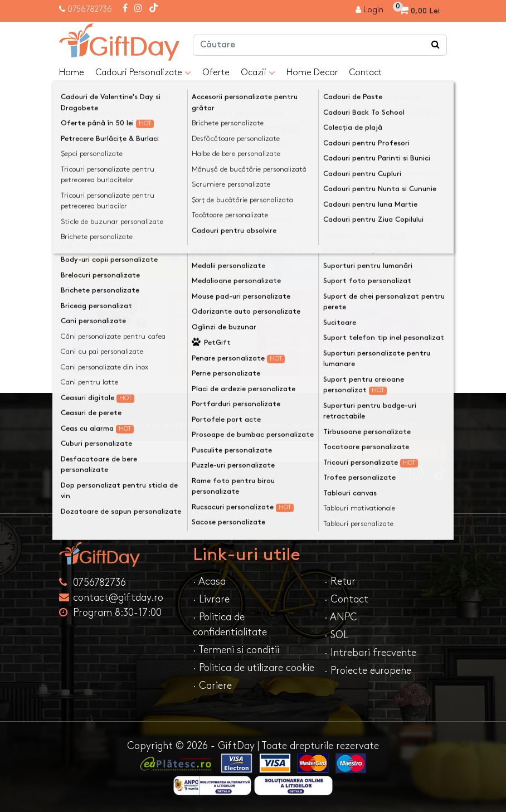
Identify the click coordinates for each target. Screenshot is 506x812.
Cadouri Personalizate (143, 73)
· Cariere (212, 686)
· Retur (340, 582)
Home (72, 73)
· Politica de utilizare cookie (254, 668)
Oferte (216, 73)
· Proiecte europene (368, 671)
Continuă (420, 147)
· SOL (336, 635)
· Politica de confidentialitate (230, 625)
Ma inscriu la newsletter (390, 451)
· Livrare (211, 599)
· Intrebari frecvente (370, 653)
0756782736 (90, 9)
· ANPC (341, 617)
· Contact (346, 599)
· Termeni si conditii (236, 650)
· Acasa (209, 582)
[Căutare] (436, 45)
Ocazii (258, 73)
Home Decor (312, 73)
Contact (365, 73)
